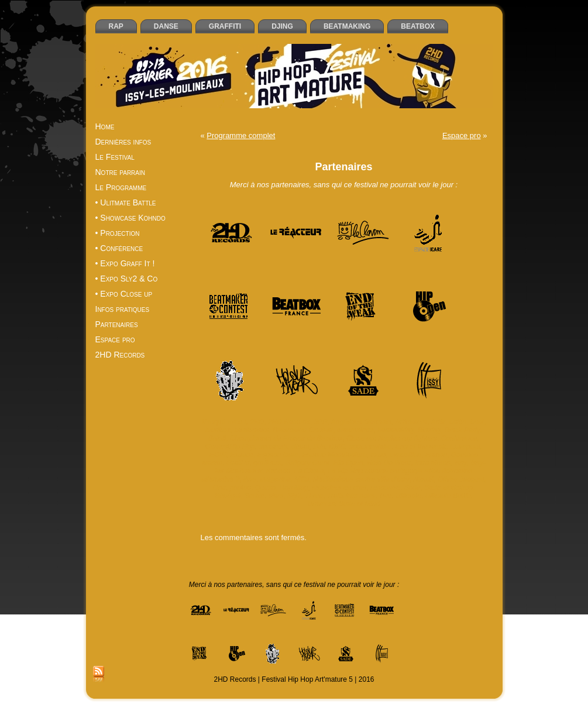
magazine (276, 479)
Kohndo (278, 471)
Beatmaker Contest (303, 430)
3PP (321, 422)
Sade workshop (448, 487)
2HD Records (289, 422)
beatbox (218, 430)
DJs (319, 446)
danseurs (273, 446)
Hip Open (348, 463)
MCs (302, 479)
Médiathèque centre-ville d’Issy (361, 479)
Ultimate (408, 496)
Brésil (217, 438)
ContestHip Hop (230, 446)
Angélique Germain (361, 422)
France (436, 455)
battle (458, 422)
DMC (337, 446)
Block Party (463, 430)
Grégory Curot (307, 463)
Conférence (459, 438)
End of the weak (421, 446)
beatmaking (396, 430)
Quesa (265, 487)
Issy (460, 463)
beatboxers (251, 430)
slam (276, 496)
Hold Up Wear (389, 463)
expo (379, 455)
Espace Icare (278, 455)
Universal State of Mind (343, 504)
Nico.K (423, 479)
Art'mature (411, 422)
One (220, 487)
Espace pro (462, 135)
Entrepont (465, 446)
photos (240, 487)
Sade (412, 487)
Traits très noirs (351, 496)
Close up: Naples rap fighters (392, 438)
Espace (242, 455)
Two (386, 496)
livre (250, 479)
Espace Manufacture (335, 455)
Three (314, 496)
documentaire (370, 446)
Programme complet (241, 135)
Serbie (255, 496)
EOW (218, 455)
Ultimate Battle (448, 496)
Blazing (429, 430)
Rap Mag (294, 487)
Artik (438, 422)
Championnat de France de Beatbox (286, 438)
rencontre (385, 487)
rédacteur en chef (339, 487)
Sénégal (228, 496)
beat (477, 422)
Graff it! (238, 463)
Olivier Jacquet (461, 479)
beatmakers (355, 430)
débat (300, 446)
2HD (257, 422)
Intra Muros (433, 463)
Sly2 (294, 496)
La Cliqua (309, 471)
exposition (405, 455)
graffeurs (267, 463)
